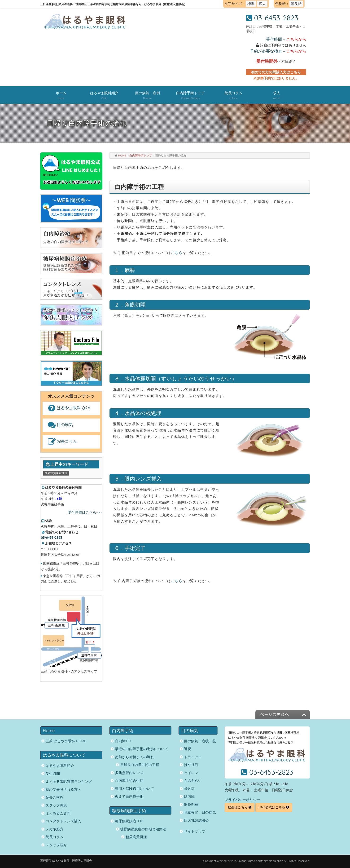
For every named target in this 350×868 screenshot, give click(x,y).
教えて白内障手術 (129, 796)
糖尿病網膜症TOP (129, 821)
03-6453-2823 (276, 18)
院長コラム (62, 442)
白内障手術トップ (141, 155)
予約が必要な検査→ (278, 51)
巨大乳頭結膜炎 (196, 820)
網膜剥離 (191, 804)
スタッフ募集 (56, 805)
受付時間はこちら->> (85, 512)
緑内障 (189, 796)
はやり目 (191, 765)
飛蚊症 (189, 789)
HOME (122, 155)
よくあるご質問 (58, 813)
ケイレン (191, 773)
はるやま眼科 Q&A (68, 408)
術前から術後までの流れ (134, 757)
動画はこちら (240, 807)
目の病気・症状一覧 (200, 741)
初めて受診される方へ (63, 789)
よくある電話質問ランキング (69, 781)
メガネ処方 (55, 829)
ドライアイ (193, 757)
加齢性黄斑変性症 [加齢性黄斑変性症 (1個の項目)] (56, 473)
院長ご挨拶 (55, 797)
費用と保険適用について (134, 789)
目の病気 (60, 425)
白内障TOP (124, 741)
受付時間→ (286, 39)
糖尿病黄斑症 (136, 837)
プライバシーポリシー (242, 800)
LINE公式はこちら (274, 807)
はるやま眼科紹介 (60, 766)
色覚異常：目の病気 (200, 812)
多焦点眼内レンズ (129, 773)
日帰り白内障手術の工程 (140, 765)
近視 (188, 749)
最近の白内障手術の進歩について (142, 749)
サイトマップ (195, 831)
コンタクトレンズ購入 (63, 821)
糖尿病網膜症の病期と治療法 (143, 829)
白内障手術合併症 (129, 781)
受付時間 (53, 773)
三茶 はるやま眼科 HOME (66, 741)
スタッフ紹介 (56, 845)
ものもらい (193, 781)
